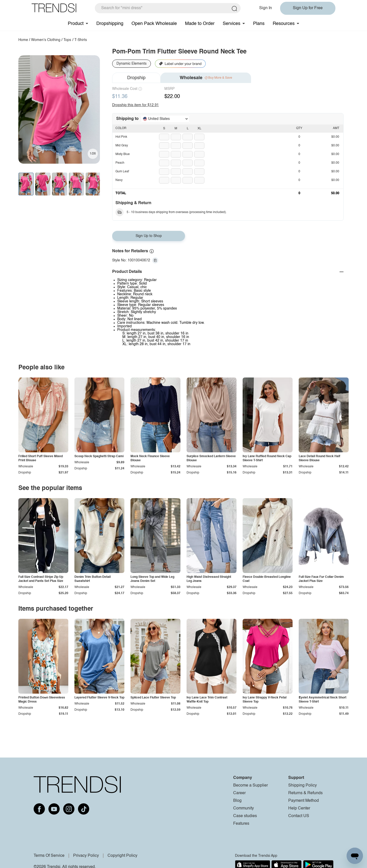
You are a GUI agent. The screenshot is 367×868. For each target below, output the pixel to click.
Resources (284, 24)
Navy (119, 180)
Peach (120, 163)
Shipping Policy (303, 786)
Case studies (245, 816)
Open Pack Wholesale (154, 24)
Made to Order (200, 24)
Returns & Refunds (305, 793)
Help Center (299, 808)
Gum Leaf (122, 172)
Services (232, 24)
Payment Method (304, 801)
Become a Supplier (251, 786)
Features (241, 824)
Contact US (299, 816)
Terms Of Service (49, 856)
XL (199, 129)
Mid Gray (122, 146)
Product (76, 24)
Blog (237, 801)
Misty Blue (123, 154)
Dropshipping (110, 24)
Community (244, 808)
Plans (259, 24)
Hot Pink (121, 137)
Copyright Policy (122, 856)
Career (239, 793)
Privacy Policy (86, 856)
